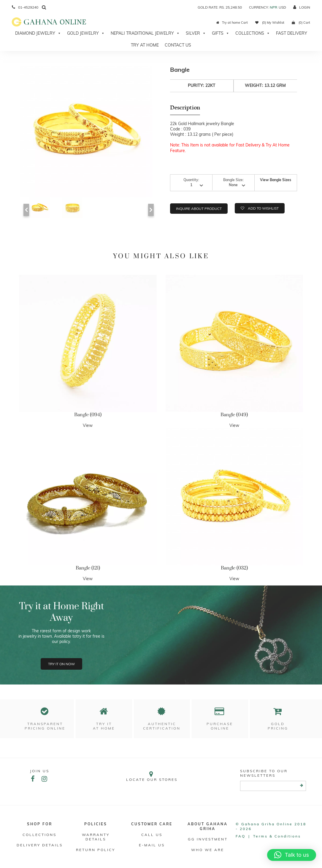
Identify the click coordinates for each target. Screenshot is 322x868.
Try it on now (61, 664)
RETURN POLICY (96, 850)
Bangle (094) (88, 415)
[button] (292, 855)
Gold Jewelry (86, 33)
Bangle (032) (234, 568)
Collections (253, 33)
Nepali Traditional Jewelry (145, 33)
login (302, 7)
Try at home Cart (232, 23)
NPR (273, 7)
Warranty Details (96, 837)
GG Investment (208, 839)
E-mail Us (152, 845)
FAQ (241, 836)
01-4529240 (25, 7)
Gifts (221, 33)
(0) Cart (301, 23)
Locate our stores (152, 776)
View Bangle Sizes (276, 180)
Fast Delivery (292, 33)
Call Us (152, 835)
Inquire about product (199, 209)
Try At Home (145, 45)
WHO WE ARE (208, 850)
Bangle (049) (234, 415)
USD (282, 7)
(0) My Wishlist (270, 23)
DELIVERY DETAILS (40, 845)
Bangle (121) (88, 568)
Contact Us (178, 45)
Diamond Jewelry (38, 33)
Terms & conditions (277, 836)
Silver (196, 33)
